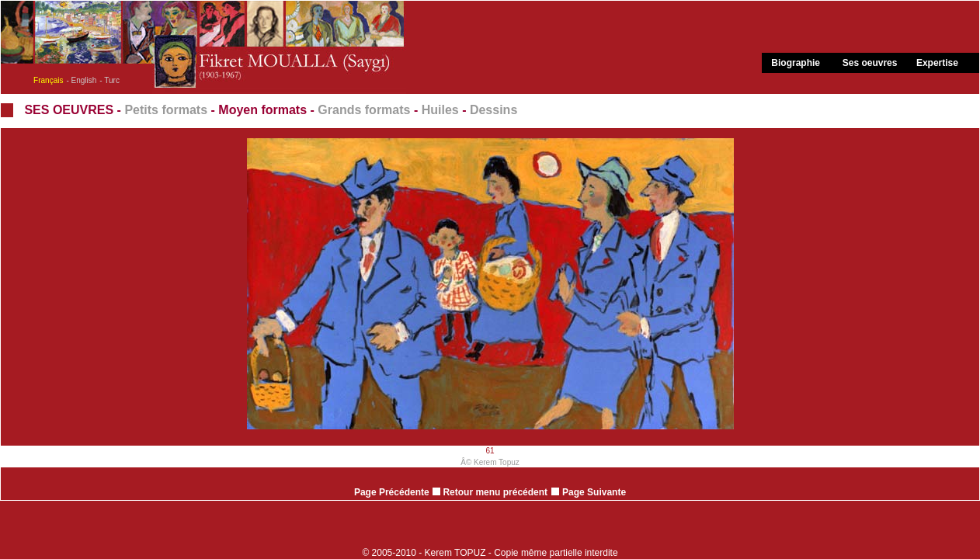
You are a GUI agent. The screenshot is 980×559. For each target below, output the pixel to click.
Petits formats (166, 110)
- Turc (109, 80)
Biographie (796, 63)
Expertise (937, 63)
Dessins (493, 110)
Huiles (440, 110)
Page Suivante (594, 492)
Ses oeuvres (870, 63)
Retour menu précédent (490, 492)
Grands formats (364, 110)
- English (81, 80)
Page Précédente (392, 492)
